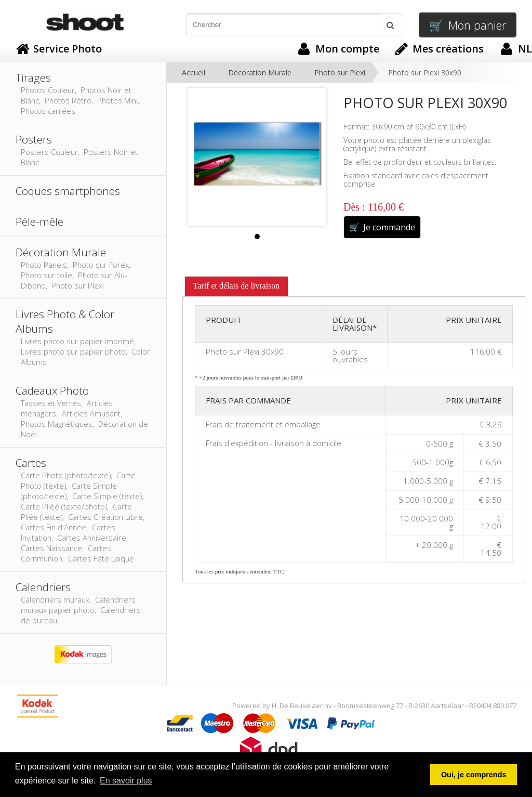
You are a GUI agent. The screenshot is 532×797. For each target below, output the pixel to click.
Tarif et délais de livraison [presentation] (237, 286)
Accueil (194, 73)
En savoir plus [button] (126, 781)
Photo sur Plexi (340, 73)
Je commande (382, 227)
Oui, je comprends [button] (474, 775)
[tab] (237, 286)
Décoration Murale (260, 73)
